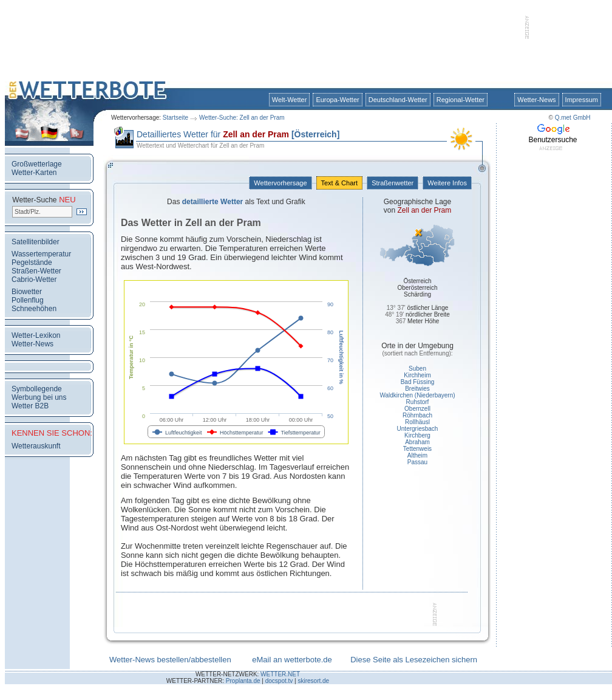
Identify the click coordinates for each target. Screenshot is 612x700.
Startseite (175, 118)
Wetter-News (536, 100)
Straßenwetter (393, 183)
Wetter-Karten (34, 173)
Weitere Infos (447, 183)
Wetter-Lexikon (36, 335)
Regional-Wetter (461, 100)
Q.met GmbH (573, 118)
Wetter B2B (30, 406)
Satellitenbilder (36, 242)
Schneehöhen (34, 309)
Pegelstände (32, 262)
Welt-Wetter (290, 100)
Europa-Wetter (337, 100)
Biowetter (27, 292)
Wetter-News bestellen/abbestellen (170, 660)
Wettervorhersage (280, 183)
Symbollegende (37, 389)
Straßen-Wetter (36, 271)
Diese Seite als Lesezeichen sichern (414, 660)
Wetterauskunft (36, 446)
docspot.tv (279, 681)
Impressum (582, 100)
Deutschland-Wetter (398, 100)
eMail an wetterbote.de (292, 660)
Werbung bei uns (39, 397)
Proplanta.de (243, 681)
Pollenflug (28, 300)
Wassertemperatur (41, 254)
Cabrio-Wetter (34, 280)
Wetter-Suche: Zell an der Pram (242, 118)
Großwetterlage (37, 164)
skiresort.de (313, 681)
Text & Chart (339, 183)
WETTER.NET (280, 674)
